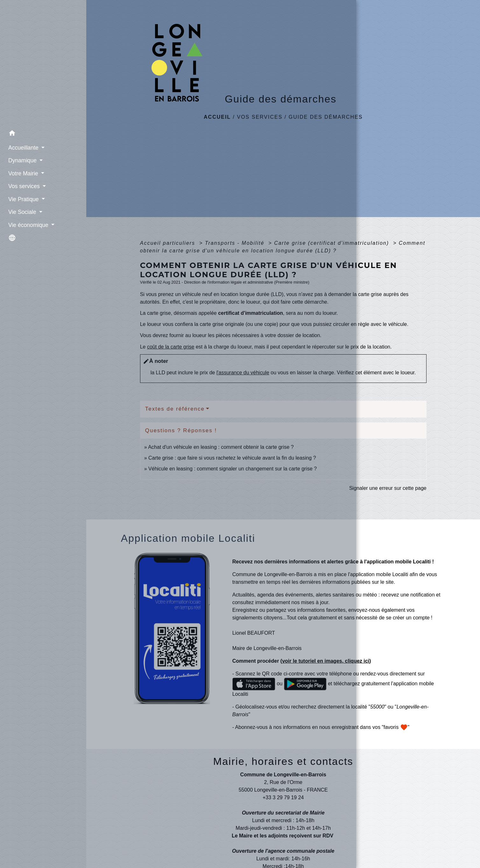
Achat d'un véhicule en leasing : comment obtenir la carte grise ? (221, 447)
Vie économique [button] (26, 223)
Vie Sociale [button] (20, 210)
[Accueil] (43, 63)
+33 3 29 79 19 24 (283, 797)
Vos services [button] (21, 185)
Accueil (217, 117)
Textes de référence (175, 409)
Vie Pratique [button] (21, 197)
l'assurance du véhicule (243, 373)
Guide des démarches (326, 117)
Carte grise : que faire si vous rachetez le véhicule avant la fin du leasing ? (232, 458)
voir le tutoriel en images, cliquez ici (326, 661)
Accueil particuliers (169, 243)
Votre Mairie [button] (21, 172)
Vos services (260, 117)
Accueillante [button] (21, 146)
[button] (43, 132)
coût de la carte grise (171, 347)
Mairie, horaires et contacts (283, 761)
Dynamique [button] (20, 159)
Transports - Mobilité (236, 243)
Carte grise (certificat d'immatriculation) (332, 243)
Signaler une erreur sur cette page (388, 488)
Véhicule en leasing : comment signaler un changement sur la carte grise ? (233, 469)
